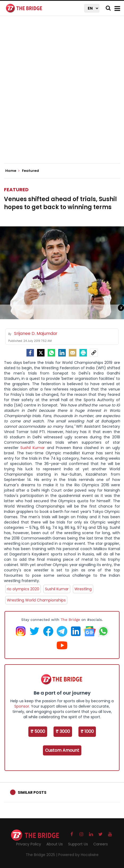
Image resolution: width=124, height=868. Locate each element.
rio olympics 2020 (23, 589)
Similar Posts (32, 792)
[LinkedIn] (62, 353)
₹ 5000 (38, 731)
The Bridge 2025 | (42, 855)
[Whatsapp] (51, 353)
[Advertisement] (62, 94)
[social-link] (94, 353)
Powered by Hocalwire (78, 855)
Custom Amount (62, 750)
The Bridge (70, 620)
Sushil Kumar (33, 448)
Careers (101, 844)
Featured (16, 190)
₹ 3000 (63, 731)
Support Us (78, 844)
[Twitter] (41, 353)
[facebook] (30, 353)
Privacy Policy (29, 844)
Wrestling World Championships (36, 600)
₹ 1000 (87, 731)
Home (12, 171)
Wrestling (83, 589)
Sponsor (22, 706)
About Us (55, 844)
